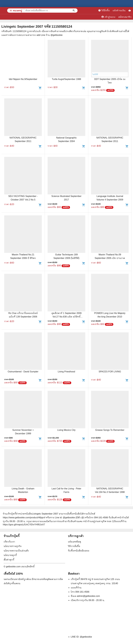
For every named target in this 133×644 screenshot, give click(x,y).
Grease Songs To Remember (110, 430)
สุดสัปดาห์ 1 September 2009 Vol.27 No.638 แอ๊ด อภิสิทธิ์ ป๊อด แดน (66, 317)
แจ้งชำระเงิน (119, 10)
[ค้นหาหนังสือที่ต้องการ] (74, 11)
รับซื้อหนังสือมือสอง (79, 551)
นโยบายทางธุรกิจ (13, 546)
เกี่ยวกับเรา (9, 542)
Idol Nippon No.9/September (23, 79)
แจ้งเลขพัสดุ (75, 542)
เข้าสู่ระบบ (108, 17)
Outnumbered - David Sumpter (23, 372)
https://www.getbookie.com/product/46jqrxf (24, 518)
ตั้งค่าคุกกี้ (9, 560)
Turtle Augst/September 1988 (66, 79)
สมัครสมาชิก (125, 17)
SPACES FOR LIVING (110, 372)
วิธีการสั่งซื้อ (74, 546)
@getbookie (86, 637)
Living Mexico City (66, 430)
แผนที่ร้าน (76, 588)
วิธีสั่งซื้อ (104, 10)
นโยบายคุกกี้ (10, 555)
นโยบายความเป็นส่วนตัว (16, 551)
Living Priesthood (66, 372)
